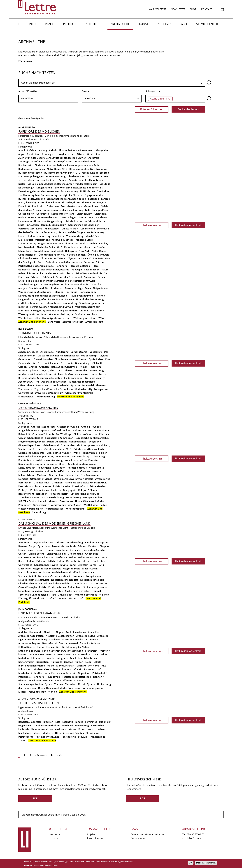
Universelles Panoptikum (49, 393)
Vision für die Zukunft (92, 310)
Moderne (48, 733)
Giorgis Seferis (36, 554)
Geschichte (43, 214)
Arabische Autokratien (31, 636)
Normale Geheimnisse (36, 333)
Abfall (22, 150)
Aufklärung (62, 352)
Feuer (30, 550)
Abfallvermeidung (37, 150)
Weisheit (104, 595)
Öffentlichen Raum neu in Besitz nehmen (62, 255)
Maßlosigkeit (26, 240)
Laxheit (71, 471)
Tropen (22, 740)
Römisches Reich (59, 494)
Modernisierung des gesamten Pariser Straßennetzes (48, 243)
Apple (22, 154)
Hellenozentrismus (89, 557)
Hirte (104, 557)
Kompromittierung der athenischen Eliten (42, 464)
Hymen (84, 367)
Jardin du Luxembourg (54, 225)
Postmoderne (26, 737)
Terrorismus (66, 501)
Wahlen (53, 692)
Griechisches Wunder (59, 453)
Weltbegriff (25, 598)
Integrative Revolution (69, 658)
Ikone (22, 561)
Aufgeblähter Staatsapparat (34, 430)
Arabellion (94, 632)
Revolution (35, 680)
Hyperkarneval (39, 729)
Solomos (49, 591)
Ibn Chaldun (100, 654)
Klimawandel (52, 229)
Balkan (77, 430)
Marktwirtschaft (65, 666)
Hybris (76, 453)
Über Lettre (54, 834)
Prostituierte (69, 737)
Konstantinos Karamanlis (82, 464)
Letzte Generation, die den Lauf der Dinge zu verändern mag (70, 232)
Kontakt (206, 9)
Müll (83, 243)
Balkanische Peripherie (96, 430)
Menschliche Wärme (30, 572)
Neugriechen (94, 576)
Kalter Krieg (98, 456)
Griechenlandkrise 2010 (58, 449)
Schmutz (36, 277)
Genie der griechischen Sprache (88, 550)
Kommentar (25, 341)
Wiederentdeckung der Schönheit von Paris (73, 314)
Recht (70, 273)
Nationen (79, 576)
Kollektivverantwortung (49, 460)
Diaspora (105, 546)
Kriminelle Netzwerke (31, 471)
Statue (59, 591)
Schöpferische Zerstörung (85, 494)
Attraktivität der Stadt (89, 154)
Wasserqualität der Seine (32, 314)
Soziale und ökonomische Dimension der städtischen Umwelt (61, 281)
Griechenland (51, 445)
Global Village (83, 363)
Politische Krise (62, 486)
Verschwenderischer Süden (66, 505)
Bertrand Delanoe (85, 161)
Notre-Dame (99, 251)
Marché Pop (92, 236)
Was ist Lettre (158, 9)
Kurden (79, 662)
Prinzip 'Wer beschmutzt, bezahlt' (51, 270)
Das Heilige (96, 352)
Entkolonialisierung (29, 651)
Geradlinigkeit (26, 214)
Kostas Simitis (97, 468)
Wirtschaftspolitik (75, 509)
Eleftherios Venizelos (85, 434)
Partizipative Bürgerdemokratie (36, 266)
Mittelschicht (42, 240)
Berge (32, 546)
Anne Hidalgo (27, 127)
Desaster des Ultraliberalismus (86, 180)
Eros (108, 359)
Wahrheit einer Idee (86, 595)
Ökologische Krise (28, 258)
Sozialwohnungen (28, 284)
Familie (79, 722)
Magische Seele (71, 569)
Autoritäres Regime (29, 643)
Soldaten (37, 591)
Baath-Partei (49, 643)
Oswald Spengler (28, 587)
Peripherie (62, 266)
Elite (58, 722)
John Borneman (28, 609)
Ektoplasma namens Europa (71, 359)
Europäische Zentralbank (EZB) (93, 438)
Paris (41, 262)
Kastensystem (26, 662)
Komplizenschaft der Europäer (82, 460)
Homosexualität (82, 654)
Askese (60, 542)
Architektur (33, 154)
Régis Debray (26, 329)
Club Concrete (94, 176)
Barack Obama (79, 352)
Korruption (59, 468)
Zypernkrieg (39, 512)
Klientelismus (26, 460)
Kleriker (69, 370)
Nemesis (23, 479)
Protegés (23, 490)
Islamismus (90, 658)
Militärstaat (25, 669)
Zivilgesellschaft (94, 322)
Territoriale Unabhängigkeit (34, 595)
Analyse (22, 416)
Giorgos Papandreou (30, 445)
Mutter (38, 673)
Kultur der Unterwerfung (90, 370)
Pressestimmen (139, 838)
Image (49, 24)
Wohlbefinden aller (29, 318)
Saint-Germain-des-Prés (89, 273)
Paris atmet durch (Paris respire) (64, 262)
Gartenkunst (92, 206)
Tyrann (91, 684)
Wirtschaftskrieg (46, 397)
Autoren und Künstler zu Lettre (147, 834)
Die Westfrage (64, 434)
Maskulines (25, 733)
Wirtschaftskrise (54, 509)
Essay (30, 416)
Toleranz (58, 292)
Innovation (33, 225)
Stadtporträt (43, 139)
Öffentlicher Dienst (41, 479)
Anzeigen (165, 24)
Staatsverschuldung (53, 497)
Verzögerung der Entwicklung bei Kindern (54, 310)
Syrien (49, 684)
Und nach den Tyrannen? (39, 613)
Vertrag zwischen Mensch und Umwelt (52, 307)
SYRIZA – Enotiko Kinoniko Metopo (38, 501)
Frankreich (38, 206)
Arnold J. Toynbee (91, 427)
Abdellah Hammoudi (30, 632)
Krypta (64, 565)
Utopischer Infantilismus (79, 393)
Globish (23, 367)
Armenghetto (50, 154)
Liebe (88, 662)
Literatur (83, 565)
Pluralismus (53, 677)
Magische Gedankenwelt (47, 569)
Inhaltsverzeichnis (152, 225)
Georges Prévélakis (30, 404)
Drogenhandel (44, 188)
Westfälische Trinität (95, 505)
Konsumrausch (27, 468)
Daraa (40, 647)
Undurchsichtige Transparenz (91, 389)
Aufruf (22, 139)
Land (73, 565)
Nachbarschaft (27, 247)
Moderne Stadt (84, 240)
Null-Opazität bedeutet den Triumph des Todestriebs (65, 382)
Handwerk (101, 217)
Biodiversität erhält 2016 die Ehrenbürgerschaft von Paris (67, 165)
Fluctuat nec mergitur (94, 202)
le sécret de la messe (77, 374)
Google (32, 217)
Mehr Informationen (206, 863)
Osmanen (57, 483)
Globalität (98, 363)
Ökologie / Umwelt (98, 255)
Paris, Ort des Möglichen (39, 131)
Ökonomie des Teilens (53, 258)
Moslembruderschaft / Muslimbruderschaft (77, 669)
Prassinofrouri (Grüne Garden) (89, 486)
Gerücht (51, 654)
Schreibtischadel (59, 385)
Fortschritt (24, 206)
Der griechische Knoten (38, 408)
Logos (93, 565)
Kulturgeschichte (34, 531)
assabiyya (55, 639)
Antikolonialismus (76, 632)
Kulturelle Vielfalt (55, 471)
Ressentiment (26, 494)
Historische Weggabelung (48, 221)
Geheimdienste (27, 363)
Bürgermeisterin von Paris (59, 173)
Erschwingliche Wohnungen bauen (66, 199)
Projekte (70, 24)
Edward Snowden (43, 359)
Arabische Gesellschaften (60, 636)
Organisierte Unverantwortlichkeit (73, 479)
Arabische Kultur (86, 636)
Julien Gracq (56, 370)
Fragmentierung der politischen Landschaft (43, 442)
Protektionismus (40, 490)
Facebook (94, 199)
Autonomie (92, 639)
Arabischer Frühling (68, 427)
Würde (102, 318)
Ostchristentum (99, 583)
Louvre (22, 236)
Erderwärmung (36, 199)
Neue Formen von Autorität (60, 673)
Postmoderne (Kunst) (48, 737)
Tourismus (71, 292)
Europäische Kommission (59, 438)
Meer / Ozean (90, 569)
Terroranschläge (74, 288)
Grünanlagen (69, 217)
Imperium (95, 367)
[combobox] (48, 99)
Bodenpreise (25, 169)
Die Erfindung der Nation (76, 647)
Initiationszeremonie (43, 658)
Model (37, 733)
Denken (93, 546)
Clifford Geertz (27, 647)
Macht (51, 666)
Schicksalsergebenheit (96, 587)
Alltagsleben (102, 150)
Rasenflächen (92, 270)
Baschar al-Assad (68, 643)
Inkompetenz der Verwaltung (73, 456)
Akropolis (24, 427)
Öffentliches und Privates (69, 733)
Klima (39, 229)
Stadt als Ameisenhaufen (75, 284)
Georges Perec (100, 210)
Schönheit (48, 277)
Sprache (75, 385)
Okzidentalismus (28, 583)
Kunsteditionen (95, 838)
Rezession (42, 494)
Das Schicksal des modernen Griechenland (54, 523)
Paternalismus (43, 486)
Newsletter (178, 9)
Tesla (88, 288)
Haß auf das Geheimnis (64, 367)
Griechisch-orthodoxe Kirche (89, 449)
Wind (36, 598)
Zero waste (54, 322)
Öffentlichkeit (26, 385)
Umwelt (70, 299)
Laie (61, 374)
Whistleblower (26, 397)
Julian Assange (38, 370)
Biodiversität (25, 165)
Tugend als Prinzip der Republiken (54, 389)
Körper (72, 729)
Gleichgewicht (84, 214)
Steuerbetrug (73, 497)
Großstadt (61, 557)
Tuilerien (100, 296)
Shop (193, 9)
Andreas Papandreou (43, 427)
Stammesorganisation (31, 684)
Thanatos (101, 385)
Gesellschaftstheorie (38, 621)
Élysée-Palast (96, 359)
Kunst (144, 24)
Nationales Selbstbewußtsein (55, 576)
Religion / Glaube (88, 490)
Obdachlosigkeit (27, 255)
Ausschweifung (74, 542)
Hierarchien (64, 654)
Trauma (59, 684)
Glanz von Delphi (56, 554)
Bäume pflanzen (63, 161)
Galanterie (62, 550)
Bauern (23, 546)
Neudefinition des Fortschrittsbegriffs (55, 251)
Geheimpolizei (36, 654)
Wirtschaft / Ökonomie (54, 598)
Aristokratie (47, 352)
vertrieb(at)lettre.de (193, 838)
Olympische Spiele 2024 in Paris (85, 258)
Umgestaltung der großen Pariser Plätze (41, 299)
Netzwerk (53, 838)
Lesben (101, 729)
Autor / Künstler (28, 91)
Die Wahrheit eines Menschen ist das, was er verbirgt (67, 356)
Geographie (95, 442)
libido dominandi (74, 378)
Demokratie (53, 647)
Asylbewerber (67, 154)
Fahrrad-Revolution (49, 202)
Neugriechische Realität (65, 580)
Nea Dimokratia (90, 475)
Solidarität (90, 277)
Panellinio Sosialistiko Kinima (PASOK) (86, 483)
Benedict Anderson (91, 643)
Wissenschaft (76, 598)
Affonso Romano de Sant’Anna (37, 699)
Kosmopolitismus (77, 468)
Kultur (82, 729)
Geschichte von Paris (63, 214)
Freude (50, 550)
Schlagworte (153, 91)
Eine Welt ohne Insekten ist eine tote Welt (79, 188)
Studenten (57, 288)
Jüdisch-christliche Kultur (50, 561)
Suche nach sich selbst (78, 591)
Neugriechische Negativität (34, 580)
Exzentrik (68, 722)
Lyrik (101, 565)
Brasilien (48, 722)
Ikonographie (89, 453)
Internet (23, 370)
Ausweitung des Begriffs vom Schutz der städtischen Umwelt (52, 158)
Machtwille (24, 569)
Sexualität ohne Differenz (58, 680)
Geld (88, 210)
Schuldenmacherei (29, 497)
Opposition (84, 673)
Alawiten (49, 632)
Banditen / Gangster (96, 542)
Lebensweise (88, 229)
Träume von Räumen (81, 296)
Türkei (81, 684)
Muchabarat (25, 673)
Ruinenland (75, 587)
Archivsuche (120, 24)
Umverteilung (41, 505)
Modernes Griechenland (51, 475)
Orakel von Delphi (59, 583)
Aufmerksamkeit (61, 430)
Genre (85, 91)
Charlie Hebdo (76, 176)
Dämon (82, 546)
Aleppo (60, 632)
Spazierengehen (50, 284)
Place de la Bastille (80, 266)
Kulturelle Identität (62, 662)
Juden (30, 561)
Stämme (79, 680)
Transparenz (25, 389)
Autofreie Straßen (41, 161)
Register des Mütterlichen (76, 677)
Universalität (26, 393)
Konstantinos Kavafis (46, 565)
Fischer (39, 550)
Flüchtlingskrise (71, 202)
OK (191, 863)
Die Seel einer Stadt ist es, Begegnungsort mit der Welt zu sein (62, 184)
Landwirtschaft (70, 229)
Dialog (22, 184)
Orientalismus (42, 483)
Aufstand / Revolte (73, 639)
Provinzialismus (57, 587)
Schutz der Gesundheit (69, 277)
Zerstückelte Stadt (73, 322)
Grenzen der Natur (49, 217)
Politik (43, 587)
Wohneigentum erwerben (57, 318)
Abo (184, 24)
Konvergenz (44, 468)
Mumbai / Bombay (98, 243)
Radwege (77, 270)
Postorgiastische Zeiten (39, 703)
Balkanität (24, 434)
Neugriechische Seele (92, 580)
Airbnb (53, 150)
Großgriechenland (43, 557)
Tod (54, 595)
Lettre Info (27, 24)
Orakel (43, 583)
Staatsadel (88, 385)
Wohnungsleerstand (85, 318)
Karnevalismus (58, 729)
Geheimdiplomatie (48, 363)
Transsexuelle (97, 737)
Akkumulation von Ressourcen (76, 150)
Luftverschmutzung (39, 236)
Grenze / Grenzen (39, 367)
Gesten (22, 554)
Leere (94, 374)
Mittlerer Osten (42, 669)
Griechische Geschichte (31, 453)
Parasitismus (26, 486)
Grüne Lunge (86, 217)
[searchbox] (48, 99)
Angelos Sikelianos (43, 542)
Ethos (21, 550)
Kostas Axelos (27, 519)
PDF (35, 798)
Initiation (24, 658)
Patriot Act (42, 385)
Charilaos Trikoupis (43, 434)
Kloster (87, 561)
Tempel (97, 591)
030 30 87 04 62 (196, 834)
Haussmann (25, 221)
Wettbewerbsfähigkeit (31, 509)
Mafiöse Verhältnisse (89, 471)
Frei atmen (53, 206)
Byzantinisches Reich (64, 546)
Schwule (83, 737)
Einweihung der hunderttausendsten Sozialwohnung (48, 191)
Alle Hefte (93, 24)
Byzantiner (44, 546)
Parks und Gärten (94, 262)
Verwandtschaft (37, 692)
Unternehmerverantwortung (61, 303)
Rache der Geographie (64, 490)
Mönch (77, 572)
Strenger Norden (92, 497)
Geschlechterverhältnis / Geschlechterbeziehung (61, 725)
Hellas (73, 557)
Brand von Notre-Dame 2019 (51, 169)
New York (84, 251)
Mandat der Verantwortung (68, 236)
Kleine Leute (73, 561)
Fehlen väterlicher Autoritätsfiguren (63, 651)
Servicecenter (207, 24)
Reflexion (31, 139)
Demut (62, 180)
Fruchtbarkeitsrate (72, 206)
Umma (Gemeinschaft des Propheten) (59, 688)
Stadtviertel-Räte (39, 288)
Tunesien (70, 684)
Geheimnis (67, 363)
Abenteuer (24, 542)
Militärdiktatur (27, 475)
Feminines (91, 722)
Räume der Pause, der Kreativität (46, 273)
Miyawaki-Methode (63, 240)
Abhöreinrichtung (28, 352)
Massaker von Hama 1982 (91, 666)
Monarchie (72, 475)
